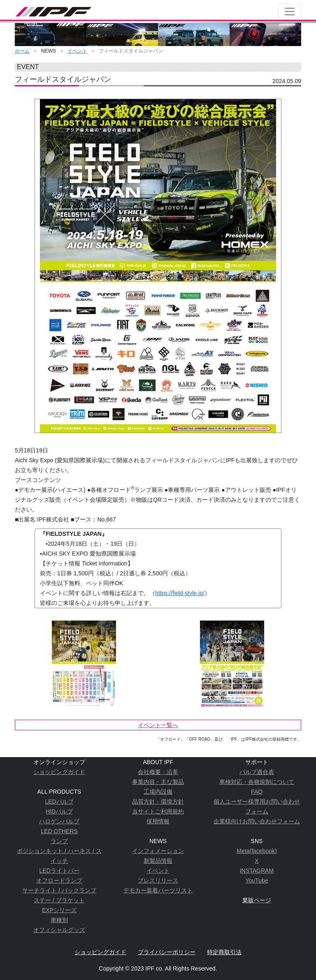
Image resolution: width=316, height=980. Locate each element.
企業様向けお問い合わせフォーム (257, 821)
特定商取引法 (224, 952)
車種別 (59, 920)
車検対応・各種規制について (257, 782)
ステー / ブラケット (59, 900)
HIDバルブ (59, 811)
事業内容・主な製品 (158, 782)
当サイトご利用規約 (158, 811)
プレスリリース (158, 880)
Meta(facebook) (257, 851)
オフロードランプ (59, 880)
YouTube (257, 880)
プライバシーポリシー (167, 952)
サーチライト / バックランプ (59, 890)
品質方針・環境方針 (158, 802)
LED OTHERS (59, 831)
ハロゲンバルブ (59, 821)
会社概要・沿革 (158, 772)
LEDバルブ (59, 802)
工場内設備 (158, 792)
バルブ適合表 (257, 772)
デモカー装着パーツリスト (158, 890)
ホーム (22, 51)
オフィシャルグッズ (59, 930)
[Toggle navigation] (290, 12)
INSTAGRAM (257, 871)
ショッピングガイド (59, 772)
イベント (77, 51)
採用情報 (158, 821)
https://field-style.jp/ (180, 593)
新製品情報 (158, 861)
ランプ (59, 841)
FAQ (257, 792)
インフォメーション (158, 851)
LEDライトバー (59, 871)
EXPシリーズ (59, 910)
